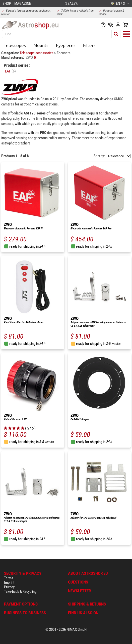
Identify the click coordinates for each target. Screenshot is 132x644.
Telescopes (15, 45)
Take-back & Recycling (20, 592)
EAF (10, 71)
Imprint (9, 583)
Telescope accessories (37, 53)
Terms (9, 578)
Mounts (41, 45)
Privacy (9, 587)
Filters (89, 45)
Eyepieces (66, 45)
